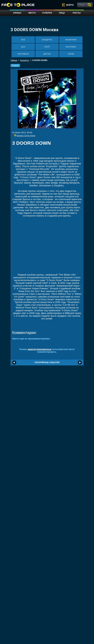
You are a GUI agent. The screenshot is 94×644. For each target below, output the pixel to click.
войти (70, 5)
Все (23, 40)
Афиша (17, 13)
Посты (77, 13)
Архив (71, 54)
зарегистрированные (39, 349)
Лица (62, 13)
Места (32, 13)
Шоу (23, 47)
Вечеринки (71, 40)
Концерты (47, 40)
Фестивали (23, 54)
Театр (47, 47)
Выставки (71, 47)
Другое (47, 54)
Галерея (47, 13)
